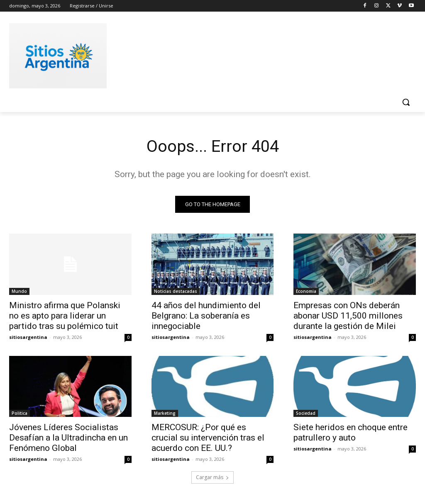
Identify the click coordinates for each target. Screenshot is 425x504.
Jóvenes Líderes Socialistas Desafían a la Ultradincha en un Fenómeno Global (68, 438)
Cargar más (212, 478)
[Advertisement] (204, 54)
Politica (20, 414)
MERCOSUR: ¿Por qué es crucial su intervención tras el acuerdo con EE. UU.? (208, 438)
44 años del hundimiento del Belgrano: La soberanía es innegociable (206, 316)
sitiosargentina (28, 337)
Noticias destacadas (176, 291)
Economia (306, 291)
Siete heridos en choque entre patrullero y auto (351, 433)
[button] (406, 102)
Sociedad (306, 414)
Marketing (165, 414)
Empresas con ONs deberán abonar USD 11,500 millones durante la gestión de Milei (348, 316)
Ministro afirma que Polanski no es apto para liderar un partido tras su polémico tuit (65, 316)
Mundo (19, 291)
